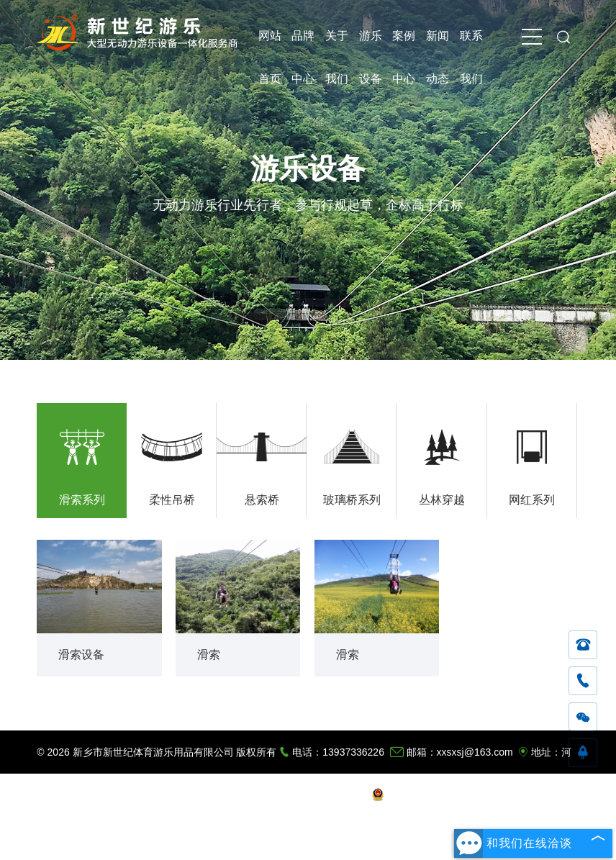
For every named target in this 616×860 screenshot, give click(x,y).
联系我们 (471, 44)
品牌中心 (303, 44)
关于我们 (337, 44)
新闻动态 (438, 44)
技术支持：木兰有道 (319, 795)
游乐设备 (371, 44)
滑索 (209, 655)
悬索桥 (262, 500)
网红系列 (532, 500)
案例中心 (404, 44)
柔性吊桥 (172, 500)
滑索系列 (82, 500)
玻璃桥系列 (352, 500)
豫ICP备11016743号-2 (216, 795)
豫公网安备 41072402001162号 (450, 795)
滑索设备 (81, 655)
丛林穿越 (442, 500)
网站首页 (270, 44)
